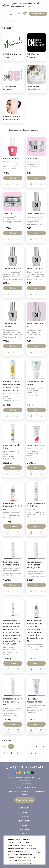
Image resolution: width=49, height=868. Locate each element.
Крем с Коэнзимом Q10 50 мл (36, 505)
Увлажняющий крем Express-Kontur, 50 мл (34, 565)
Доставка (24, 829)
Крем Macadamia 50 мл (12, 447)
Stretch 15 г (9, 213)
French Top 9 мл (11, 158)
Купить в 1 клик (8, 184)
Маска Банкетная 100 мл (35, 383)
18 (30, 753)
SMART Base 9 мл (36, 213)
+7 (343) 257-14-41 (26, 767)
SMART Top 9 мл (35, 268)
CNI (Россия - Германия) (34, 56)
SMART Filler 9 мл (12, 268)
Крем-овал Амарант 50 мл (34, 700)
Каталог (25, 812)
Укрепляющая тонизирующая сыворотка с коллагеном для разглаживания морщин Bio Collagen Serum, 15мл (35, 630)
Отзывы (24, 834)
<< (5, 747)
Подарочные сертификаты (33, 88)
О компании (25, 808)
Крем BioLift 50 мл (36, 445)
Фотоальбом (25, 821)
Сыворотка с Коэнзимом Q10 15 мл (13, 506)
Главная (5, 21)
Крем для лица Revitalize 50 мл (11, 563)
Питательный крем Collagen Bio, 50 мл (13, 702)
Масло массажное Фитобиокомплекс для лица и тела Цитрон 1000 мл (12, 386)
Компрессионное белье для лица (12, 118)
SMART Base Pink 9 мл (36, 325)
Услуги (24, 816)
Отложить (18, 184)
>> (37, 753)
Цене (25, 130)
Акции (24, 825)
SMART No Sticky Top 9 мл (11, 325)
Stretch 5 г (32, 158)
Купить (13, 178)
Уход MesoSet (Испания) (10, 88)
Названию (34, 130)
